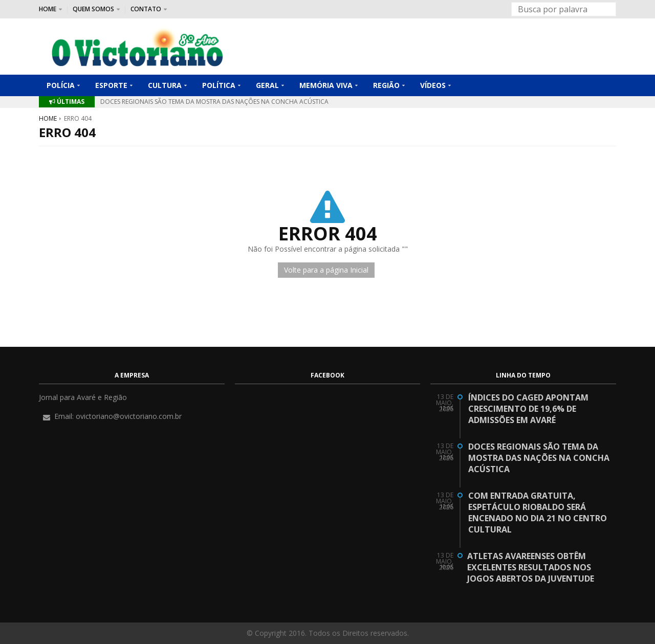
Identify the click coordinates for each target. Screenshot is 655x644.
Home (48, 118)
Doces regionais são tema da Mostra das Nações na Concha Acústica (214, 102)
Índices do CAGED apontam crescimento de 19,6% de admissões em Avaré (528, 409)
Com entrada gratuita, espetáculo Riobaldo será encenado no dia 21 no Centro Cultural (538, 513)
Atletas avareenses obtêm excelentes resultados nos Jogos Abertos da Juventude (531, 567)
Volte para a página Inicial (326, 270)
